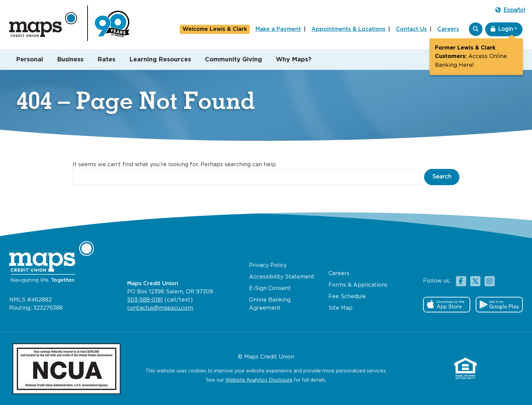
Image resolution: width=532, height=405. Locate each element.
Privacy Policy (268, 265)
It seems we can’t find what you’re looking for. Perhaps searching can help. (175, 165)
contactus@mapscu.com (160, 308)
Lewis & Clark (215, 30)
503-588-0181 (145, 300)
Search (442, 177)
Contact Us (411, 29)
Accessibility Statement (282, 277)
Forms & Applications (358, 285)
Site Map (340, 308)
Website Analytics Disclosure (259, 380)
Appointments (348, 30)
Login (502, 29)
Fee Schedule (347, 297)
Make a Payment (278, 29)
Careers (448, 29)
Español (510, 10)
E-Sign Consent (270, 288)
